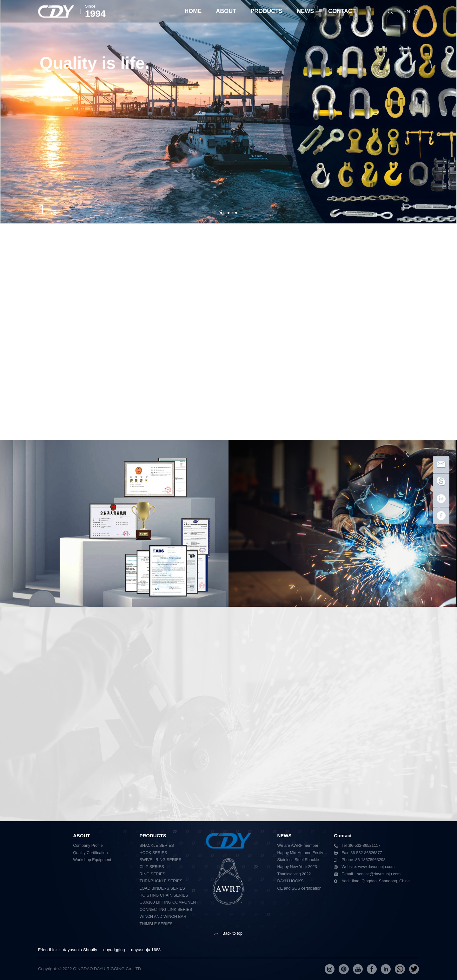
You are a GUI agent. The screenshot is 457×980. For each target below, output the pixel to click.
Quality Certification (90, 853)
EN (407, 11)
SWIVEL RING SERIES (161, 860)
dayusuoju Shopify (80, 950)
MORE (78, 97)
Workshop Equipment (92, 860)
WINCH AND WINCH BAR (163, 917)
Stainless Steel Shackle (298, 860)
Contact (343, 836)
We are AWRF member (298, 846)
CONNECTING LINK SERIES (166, 910)
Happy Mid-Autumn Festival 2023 (303, 853)
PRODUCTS (266, 11)
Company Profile (88, 846)
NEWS (305, 11)
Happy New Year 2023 (297, 867)
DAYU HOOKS (291, 881)
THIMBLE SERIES (156, 924)
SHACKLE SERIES (157, 846)
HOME (193, 11)
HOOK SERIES (153, 853)
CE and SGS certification (299, 888)
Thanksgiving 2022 (294, 874)
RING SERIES (152, 874)
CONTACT (342, 11)
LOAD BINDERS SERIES (162, 888)
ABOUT (226, 11)
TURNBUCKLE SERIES (161, 881)
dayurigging (114, 950)
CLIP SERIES (152, 867)
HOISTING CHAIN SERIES (164, 895)
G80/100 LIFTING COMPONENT (169, 902)
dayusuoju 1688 (146, 950)
